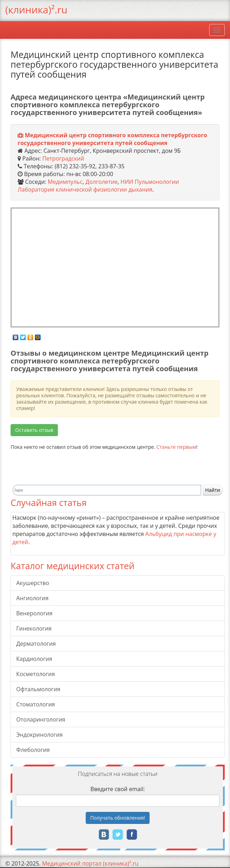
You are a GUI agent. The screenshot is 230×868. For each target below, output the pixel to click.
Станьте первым (176, 447)
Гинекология (34, 628)
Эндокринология (40, 735)
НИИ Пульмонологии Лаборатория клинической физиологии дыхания (98, 186)
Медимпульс (65, 182)
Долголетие (101, 182)
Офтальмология (38, 689)
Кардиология (34, 659)
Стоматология (36, 704)
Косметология (36, 674)
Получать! (118, 818)
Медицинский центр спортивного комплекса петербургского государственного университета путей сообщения (112, 139)
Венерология (34, 613)
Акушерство (33, 583)
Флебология (33, 750)
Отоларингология (41, 719)
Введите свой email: (117, 789)
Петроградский (63, 158)
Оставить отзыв (34, 430)
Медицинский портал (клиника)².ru (90, 863)
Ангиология (32, 598)
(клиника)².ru (36, 10)
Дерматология (36, 644)
